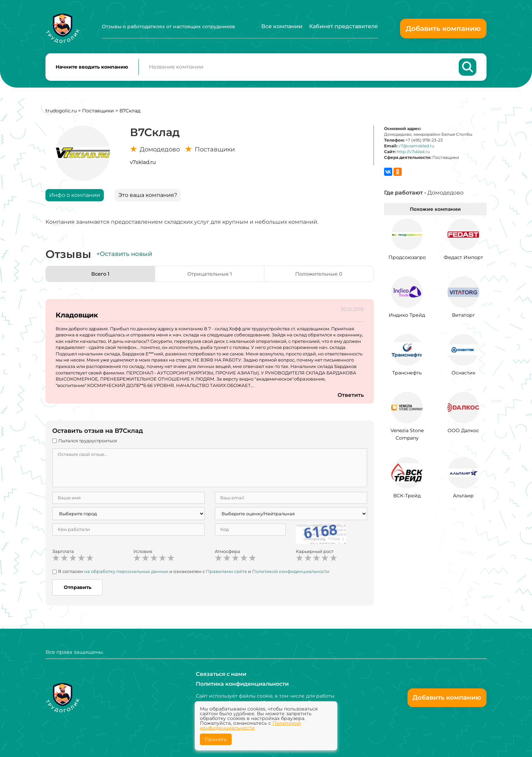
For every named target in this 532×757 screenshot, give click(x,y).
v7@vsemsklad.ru (416, 148)
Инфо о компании (75, 197)
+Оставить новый (124, 257)
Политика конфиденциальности (242, 684)
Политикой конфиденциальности (291, 574)
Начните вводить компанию (92, 68)
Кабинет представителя (344, 26)
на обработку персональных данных (126, 574)
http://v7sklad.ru (413, 154)
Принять (216, 739)
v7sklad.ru (143, 164)
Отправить (78, 590)
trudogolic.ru (61, 113)
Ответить (350, 398)
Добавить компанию (443, 29)
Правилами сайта (226, 574)
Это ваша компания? (148, 197)
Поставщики (98, 113)
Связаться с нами (221, 674)
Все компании (282, 26)
